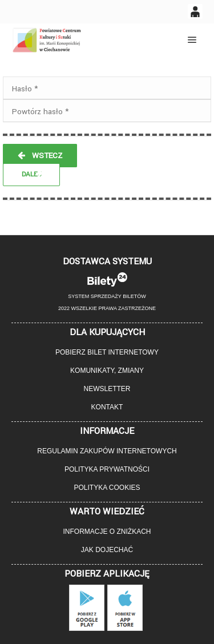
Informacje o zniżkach (107, 532)
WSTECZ (40, 156)
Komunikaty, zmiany (107, 371)
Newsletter (107, 389)
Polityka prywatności (107, 469)
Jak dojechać (107, 550)
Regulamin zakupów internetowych (107, 451)
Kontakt (107, 407)
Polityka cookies (107, 488)
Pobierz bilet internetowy (107, 352)
